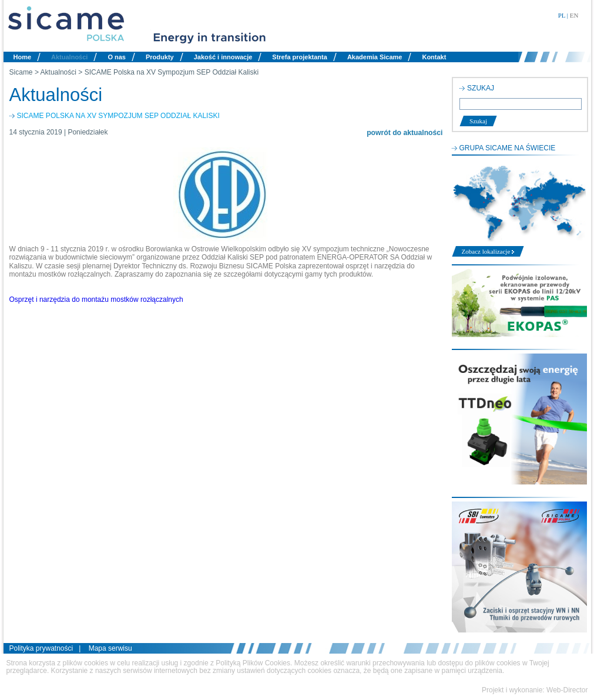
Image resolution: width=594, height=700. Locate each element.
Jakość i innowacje (223, 57)
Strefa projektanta (300, 57)
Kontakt (434, 57)
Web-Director (567, 690)
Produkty (160, 57)
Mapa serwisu (110, 648)
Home (23, 57)
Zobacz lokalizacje (488, 251)
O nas (117, 57)
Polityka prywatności (41, 648)
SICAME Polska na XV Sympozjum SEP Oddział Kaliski (172, 72)
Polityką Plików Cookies (253, 663)
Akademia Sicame (375, 57)
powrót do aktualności (405, 133)
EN (574, 15)
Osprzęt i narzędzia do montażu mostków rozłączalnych (96, 299)
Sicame (21, 72)
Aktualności (69, 57)
